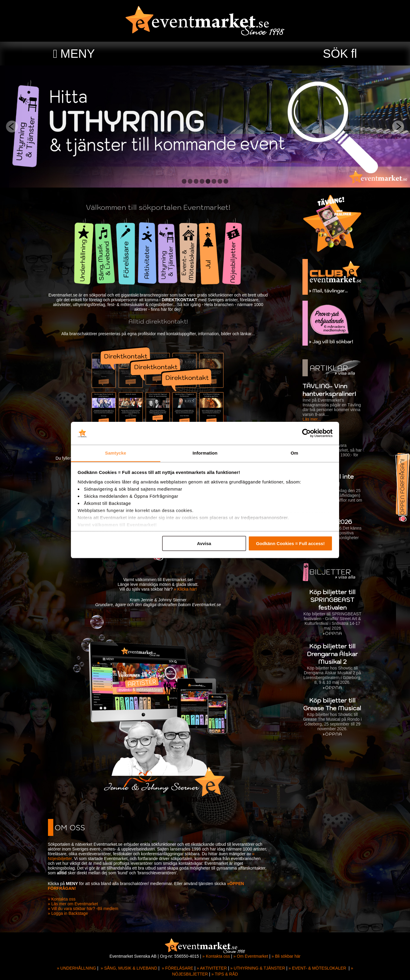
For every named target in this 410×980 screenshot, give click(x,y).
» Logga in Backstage (70, 913)
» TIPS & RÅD (225, 974)
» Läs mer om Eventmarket (75, 904)
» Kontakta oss (64, 899)
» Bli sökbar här (286, 956)
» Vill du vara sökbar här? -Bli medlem (85, 909)
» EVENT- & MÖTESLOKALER (317, 968)
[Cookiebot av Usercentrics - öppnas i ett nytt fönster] (306, 433)
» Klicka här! (188, 589)
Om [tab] (294, 453)
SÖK (336, 54)
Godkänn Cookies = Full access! (290, 543)
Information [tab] (205, 453)
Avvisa (204, 543)
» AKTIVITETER (212, 968)
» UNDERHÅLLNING (76, 968)
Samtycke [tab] (116, 453)
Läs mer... (309, 419)
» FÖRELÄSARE (178, 968)
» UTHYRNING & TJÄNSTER (258, 968)
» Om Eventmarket (251, 956)
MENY (78, 54)
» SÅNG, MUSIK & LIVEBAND (129, 968)
